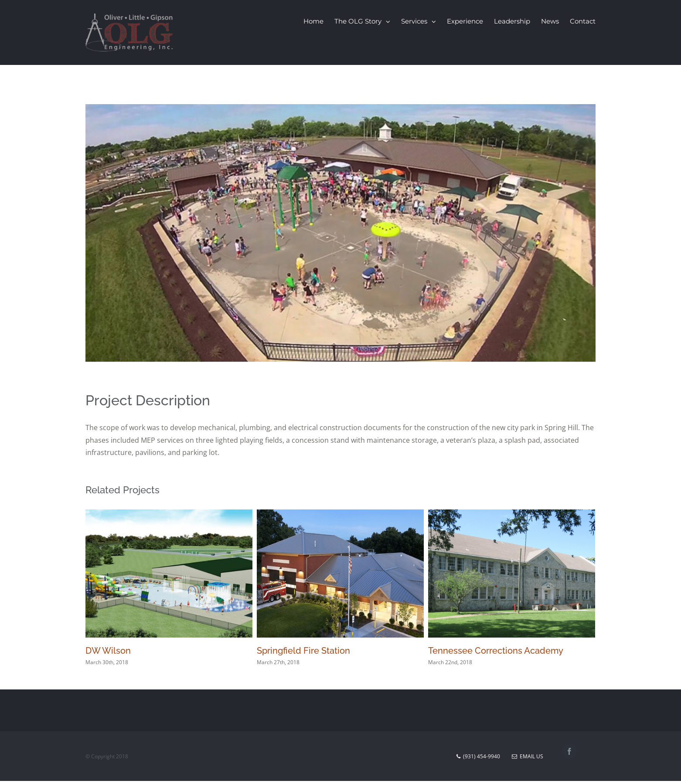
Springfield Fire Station (303, 651)
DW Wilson (108, 651)
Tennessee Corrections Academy (496, 651)
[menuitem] (319, 21)
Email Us (528, 756)
